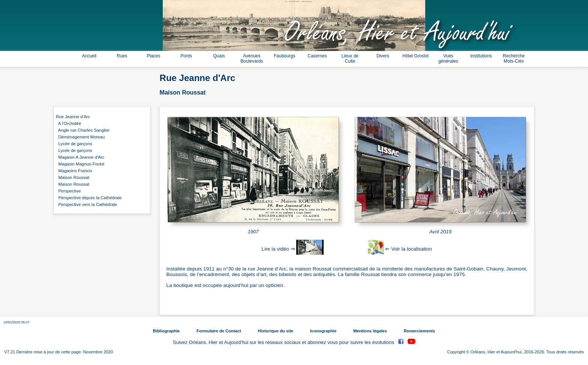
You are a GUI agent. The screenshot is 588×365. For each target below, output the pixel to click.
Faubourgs (284, 56)
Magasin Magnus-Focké (80, 164)
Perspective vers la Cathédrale (86, 204)
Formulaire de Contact (219, 331)
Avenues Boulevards (252, 59)
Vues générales (448, 59)
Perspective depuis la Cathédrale (89, 198)
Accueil (89, 56)
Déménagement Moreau (80, 137)
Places (153, 56)
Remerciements (419, 331)
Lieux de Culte (350, 59)
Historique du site (276, 331)
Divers (383, 56)
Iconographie (323, 331)
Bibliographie (166, 331)
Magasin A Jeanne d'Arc (80, 157)
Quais (219, 56)
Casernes (317, 56)
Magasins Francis (74, 171)
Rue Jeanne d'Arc (73, 117)
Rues (122, 56)
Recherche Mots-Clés (514, 59)
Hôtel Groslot (415, 56)
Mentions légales (370, 331)
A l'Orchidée (69, 123)
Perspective (68, 191)
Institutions (481, 56)
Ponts (186, 56)
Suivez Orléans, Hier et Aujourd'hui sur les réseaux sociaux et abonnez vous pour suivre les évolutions (284, 342)
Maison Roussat (73, 177)
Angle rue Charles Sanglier (83, 130)
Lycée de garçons (74, 144)
